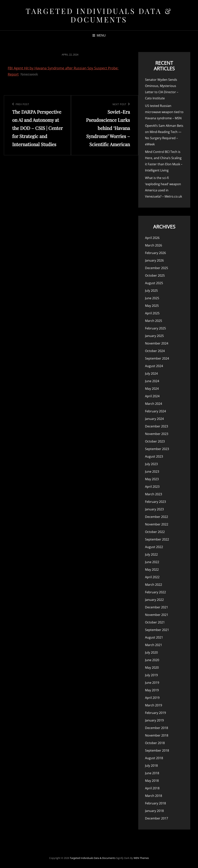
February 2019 (155, 713)
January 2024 (154, 419)
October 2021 (155, 622)
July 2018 (151, 766)
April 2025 (152, 313)
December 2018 (157, 728)
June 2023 (152, 472)
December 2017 (157, 818)
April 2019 (152, 698)
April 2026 (152, 238)
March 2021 (154, 645)
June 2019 (152, 683)
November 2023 (157, 434)
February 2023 (155, 502)
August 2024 (154, 366)
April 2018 (152, 788)
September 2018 (157, 750)
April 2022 (152, 577)
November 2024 (157, 343)
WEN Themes (141, 858)
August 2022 (154, 547)
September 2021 (157, 630)
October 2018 (155, 743)
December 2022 (157, 517)
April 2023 (152, 487)
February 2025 (155, 328)
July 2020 (151, 652)
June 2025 (152, 298)
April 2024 (152, 396)
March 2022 (154, 585)
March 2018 (154, 796)
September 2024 (157, 358)
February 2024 (155, 411)
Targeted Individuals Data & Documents (99, 15)
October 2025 (155, 275)
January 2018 (154, 811)
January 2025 (154, 336)
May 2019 (152, 690)
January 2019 (154, 720)
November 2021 (157, 615)
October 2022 (155, 532)
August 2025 (154, 283)
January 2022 (154, 600)
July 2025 (151, 291)
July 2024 (151, 373)
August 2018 (154, 758)
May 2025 (152, 306)
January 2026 (154, 260)
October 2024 (155, 351)
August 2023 (154, 456)
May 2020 (152, 668)
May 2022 (152, 570)
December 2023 (157, 426)
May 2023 (152, 479)
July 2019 (151, 675)
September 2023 (157, 449)
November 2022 (157, 524)
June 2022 (152, 562)
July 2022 (151, 554)
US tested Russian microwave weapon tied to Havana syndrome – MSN (164, 112)
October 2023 (155, 441)
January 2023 (154, 509)
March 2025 (154, 321)
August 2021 (154, 637)
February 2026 (155, 253)
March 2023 (154, 494)
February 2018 (155, 803)
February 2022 (155, 592)
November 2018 (157, 735)
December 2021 (157, 607)
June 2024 (152, 381)
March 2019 (154, 705)
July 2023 (151, 464)
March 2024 (154, 404)
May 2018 (152, 781)
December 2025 (157, 268)
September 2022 (157, 539)
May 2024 (152, 389)
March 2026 (154, 245)
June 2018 (152, 773)
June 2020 (152, 660)
